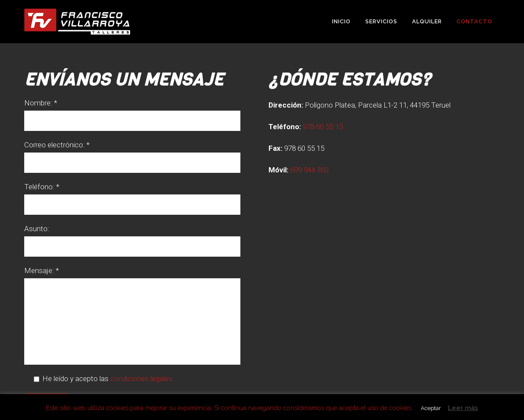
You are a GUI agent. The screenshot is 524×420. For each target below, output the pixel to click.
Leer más (463, 408)
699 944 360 (309, 170)
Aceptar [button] (431, 408)
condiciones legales (141, 379)
